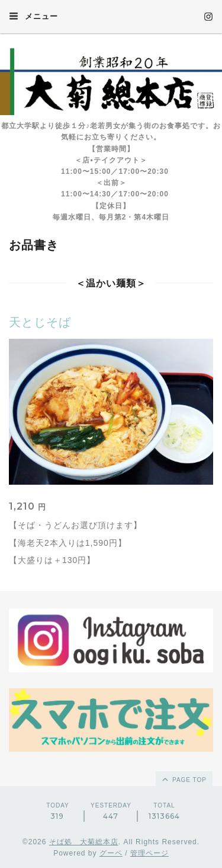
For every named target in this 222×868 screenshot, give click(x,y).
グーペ (111, 853)
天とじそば (40, 322)
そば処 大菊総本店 (84, 842)
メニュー (33, 16)
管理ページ (149, 853)
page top (184, 779)
